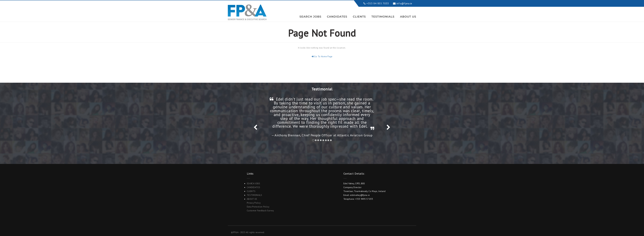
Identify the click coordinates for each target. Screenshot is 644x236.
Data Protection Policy (258, 207)
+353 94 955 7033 (378, 3)
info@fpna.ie (404, 3)
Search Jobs (310, 17)
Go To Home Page (322, 57)
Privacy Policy (254, 203)
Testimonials (383, 17)
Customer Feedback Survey (260, 211)
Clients (359, 17)
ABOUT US (408, 17)
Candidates (337, 17)
